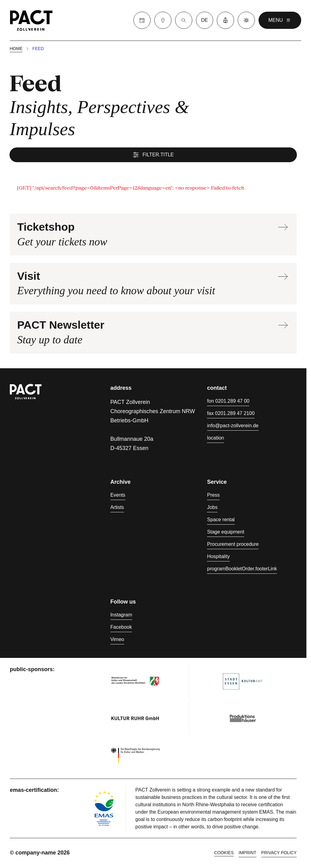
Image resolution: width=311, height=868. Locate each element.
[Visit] (163, 20)
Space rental (221, 520)
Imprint (248, 854)
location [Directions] (215, 439)
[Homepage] (31, 20)
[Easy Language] (225, 20)
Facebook (121, 628)
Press (213, 496)
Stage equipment (226, 533)
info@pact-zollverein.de (233, 426)
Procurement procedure (233, 545)
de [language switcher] (205, 20)
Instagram (121, 616)
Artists (117, 508)
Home (16, 49)
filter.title (153, 155)
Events (118, 496)
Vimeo (117, 640)
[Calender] (142, 20)
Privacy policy (279, 854)
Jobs (212, 508)
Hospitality (218, 557)
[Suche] (184, 20)
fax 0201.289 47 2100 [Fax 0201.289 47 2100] (231, 414)
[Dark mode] (246, 20)
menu (280, 20)
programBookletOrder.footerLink (242, 570)
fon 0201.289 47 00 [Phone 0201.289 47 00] (228, 402)
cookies (224, 854)
